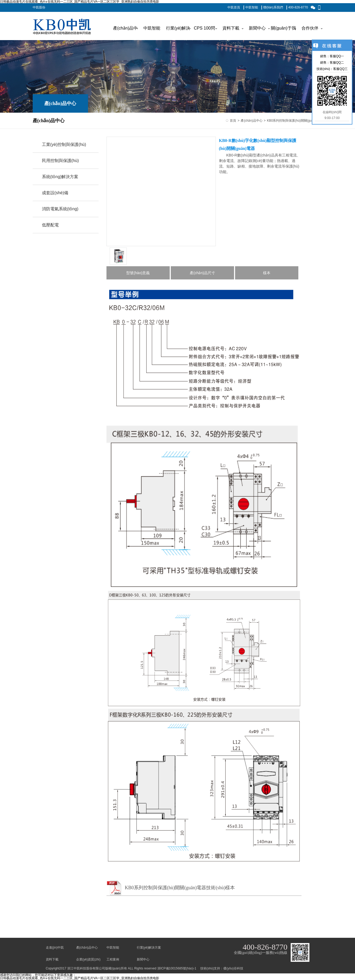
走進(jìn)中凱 (55, 948)
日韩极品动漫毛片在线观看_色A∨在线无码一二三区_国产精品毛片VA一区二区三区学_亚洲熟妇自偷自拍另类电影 (80, 978)
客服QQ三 (340, 69)
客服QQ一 (337, 56)
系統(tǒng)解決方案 (60, 177)
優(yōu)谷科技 (233, 968)
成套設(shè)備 (55, 193)
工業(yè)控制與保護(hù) (64, 144)
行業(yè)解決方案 (149, 948)
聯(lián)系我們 (273, 7)
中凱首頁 (234, 7)
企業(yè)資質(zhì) (88, 959)
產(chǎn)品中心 (251, 121)
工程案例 (113, 959)
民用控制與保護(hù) (60, 161)
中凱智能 (252, 7)
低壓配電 (50, 225)
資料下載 (52, 959)
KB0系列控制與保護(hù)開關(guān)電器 (295, 121)
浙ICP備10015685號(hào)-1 (177, 968)
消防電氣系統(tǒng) (60, 209)
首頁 (233, 121)
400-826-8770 (298, 7)
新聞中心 (143, 959)
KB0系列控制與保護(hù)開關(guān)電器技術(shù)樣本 (180, 888)
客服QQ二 (337, 63)
